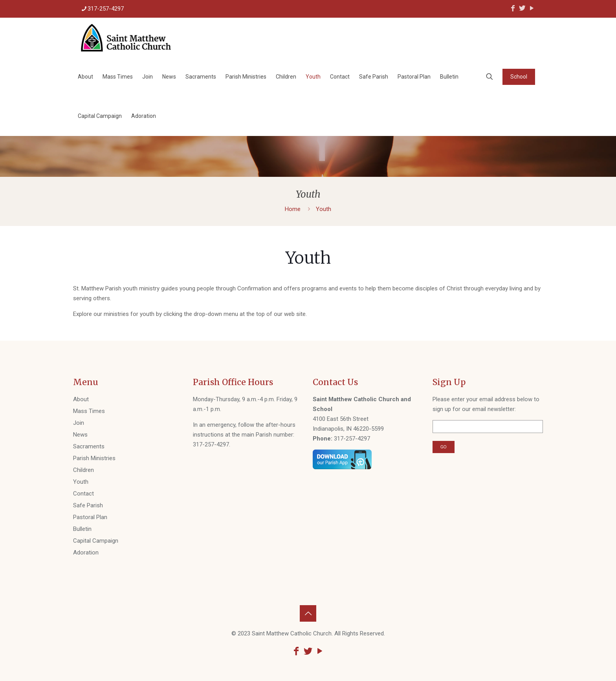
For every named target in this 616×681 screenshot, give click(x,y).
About (81, 399)
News (80, 435)
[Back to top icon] (308, 613)
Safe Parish (88, 505)
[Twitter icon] (522, 8)
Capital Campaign (96, 541)
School (519, 77)
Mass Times (89, 411)
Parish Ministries (94, 458)
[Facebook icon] (513, 8)
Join (79, 423)
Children (83, 470)
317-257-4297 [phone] (106, 9)
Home (293, 209)
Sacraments (89, 446)
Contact (83, 494)
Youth (81, 482)
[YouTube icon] (532, 8)
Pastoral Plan (90, 517)
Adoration (86, 553)
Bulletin (82, 529)
